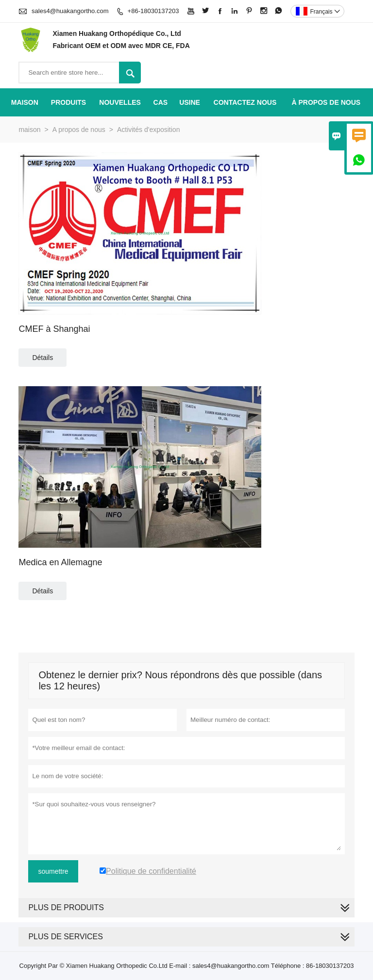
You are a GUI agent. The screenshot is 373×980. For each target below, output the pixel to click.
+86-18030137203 (153, 11)
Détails (42, 358)
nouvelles (120, 102)
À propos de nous (326, 102)
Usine (190, 102)
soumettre (53, 871)
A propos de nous (79, 130)
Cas (161, 102)
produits (68, 102)
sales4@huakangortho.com (70, 11)
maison (25, 102)
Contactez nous (245, 102)
